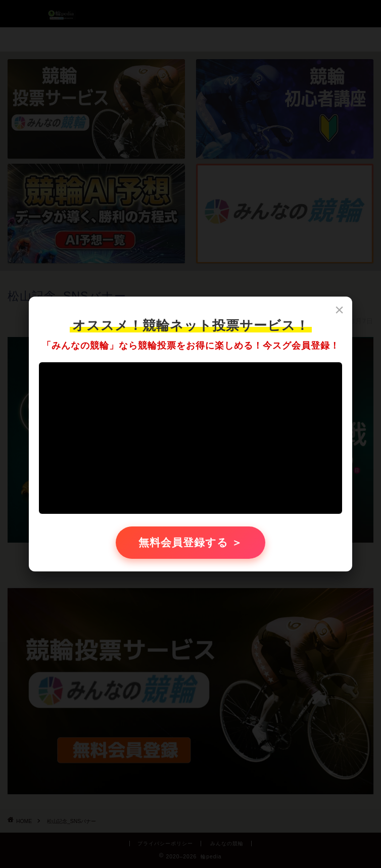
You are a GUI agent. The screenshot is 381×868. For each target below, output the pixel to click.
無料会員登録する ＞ (191, 542)
